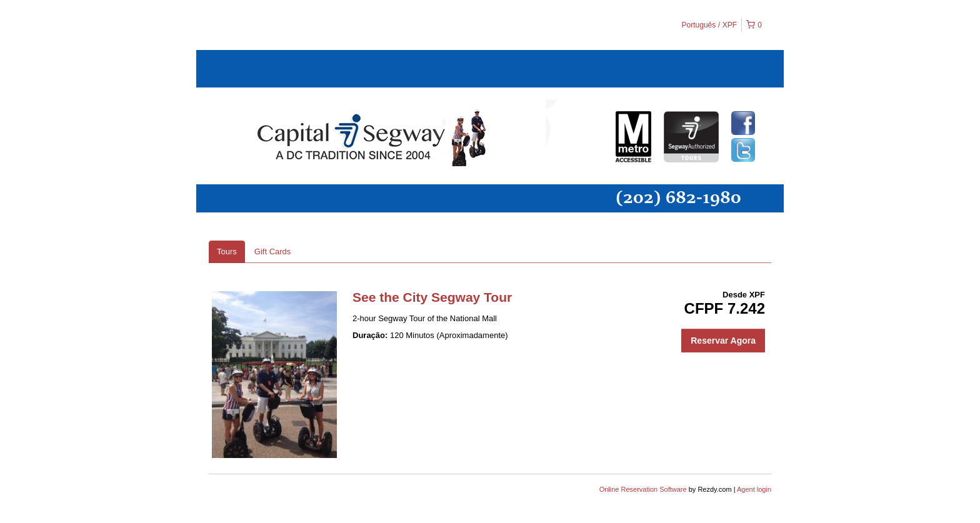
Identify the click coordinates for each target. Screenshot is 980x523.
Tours (227, 252)
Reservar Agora (723, 341)
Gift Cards (273, 252)
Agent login (754, 489)
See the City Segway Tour (432, 297)
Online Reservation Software (643, 489)
